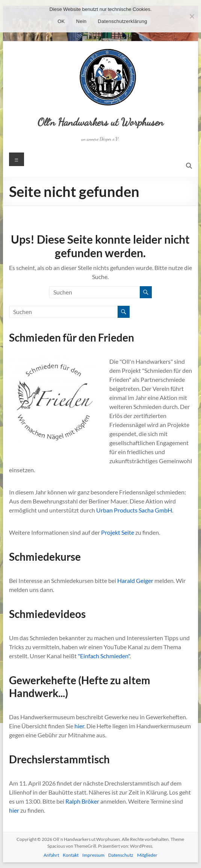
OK (61, 21)
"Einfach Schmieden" (104, 656)
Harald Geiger (135, 580)
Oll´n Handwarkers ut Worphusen (100, 122)
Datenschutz (121, 855)
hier (79, 726)
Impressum (93, 855)
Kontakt (71, 855)
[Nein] (192, 16)
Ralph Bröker (82, 801)
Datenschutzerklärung (122, 21)
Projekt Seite (118, 532)
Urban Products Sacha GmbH (134, 510)
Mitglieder (147, 855)
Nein (82, 21)
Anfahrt (51, 855)
